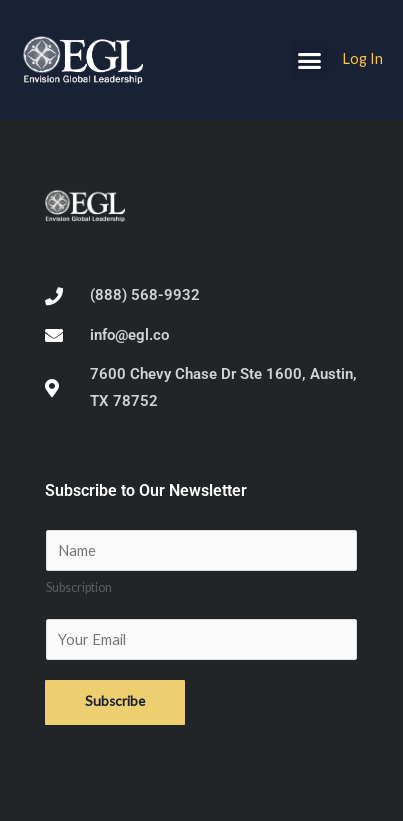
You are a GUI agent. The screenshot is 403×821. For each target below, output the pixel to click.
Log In (362, 58)
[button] (310, 60)
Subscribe (115, 701)
